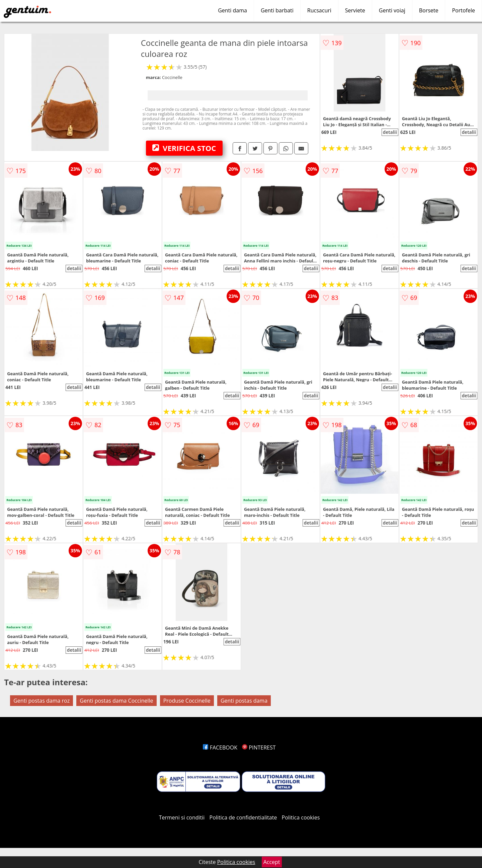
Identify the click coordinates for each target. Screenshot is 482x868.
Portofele (463, 10)
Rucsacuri (319, 10)
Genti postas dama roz (42, 701)
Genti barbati (277, 10)
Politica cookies (301, 817)
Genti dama (232, 10)
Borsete (429, 10)
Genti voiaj (392, 10)
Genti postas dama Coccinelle (116, 701)
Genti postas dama (244, 701)
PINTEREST (259, 747)
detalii (390, 132)
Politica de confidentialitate (243, 817)
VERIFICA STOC (184, 148)
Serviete (355, 10)
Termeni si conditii (182, 817)
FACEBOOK (220, 747)
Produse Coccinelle (187, 701)
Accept (272, 862)
